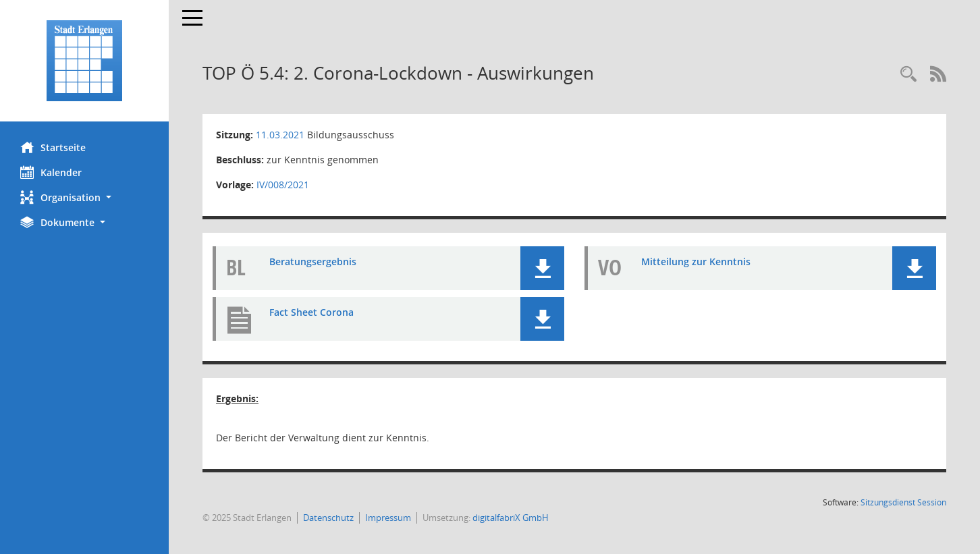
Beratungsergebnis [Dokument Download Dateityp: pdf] (313, 261)
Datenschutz (328, 518)
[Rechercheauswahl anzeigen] (908, 75)
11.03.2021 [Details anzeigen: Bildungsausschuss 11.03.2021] (280, 135)
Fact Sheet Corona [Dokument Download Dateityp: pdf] (311, 312)
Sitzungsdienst (903, 502)
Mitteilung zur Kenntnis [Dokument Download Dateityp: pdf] (696, 261)
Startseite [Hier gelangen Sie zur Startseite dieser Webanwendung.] (53, 147)
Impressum (388, 518)
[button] (84, 197)
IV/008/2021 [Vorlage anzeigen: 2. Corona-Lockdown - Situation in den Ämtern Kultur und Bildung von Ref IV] (283, 185)
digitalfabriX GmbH (511, 518)
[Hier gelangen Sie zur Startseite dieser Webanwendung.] (84, 61)
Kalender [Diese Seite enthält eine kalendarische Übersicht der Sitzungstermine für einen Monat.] (51, 172)
